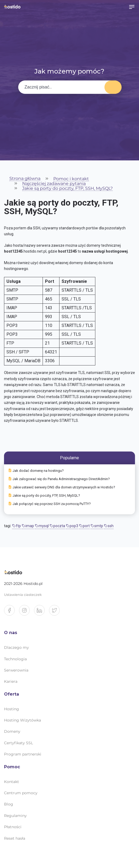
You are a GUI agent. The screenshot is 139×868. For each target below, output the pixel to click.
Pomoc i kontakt (71, 179)
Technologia (15, 659)
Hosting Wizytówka (22, 720)
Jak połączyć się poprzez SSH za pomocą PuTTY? (50, 504)
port (84, 526)
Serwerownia (16, 670)
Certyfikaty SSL (18, 743)
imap (28, 526)
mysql (42, 526)
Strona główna (25, 179)
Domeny (12, 731)
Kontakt (12, 782)
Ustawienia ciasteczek (23, 595)
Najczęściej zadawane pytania (54, 184)
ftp (16, 526)
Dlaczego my (16, 647)
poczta (57, 526)
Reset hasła (15, 838)
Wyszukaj (113, 87)
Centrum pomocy (21, 793)
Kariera (11, 681)
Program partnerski (23, 754)
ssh (109, 526)
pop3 (72, 526)
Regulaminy (15, 816)
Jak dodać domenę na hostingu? (36, 471)
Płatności (13, 827)
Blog (9, 804)
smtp (97, 526)
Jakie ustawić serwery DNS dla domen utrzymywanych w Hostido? (62, 487)
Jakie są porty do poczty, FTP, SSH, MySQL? (67, 189)
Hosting (12, 709)
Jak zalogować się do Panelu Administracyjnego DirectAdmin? (59, 479)
